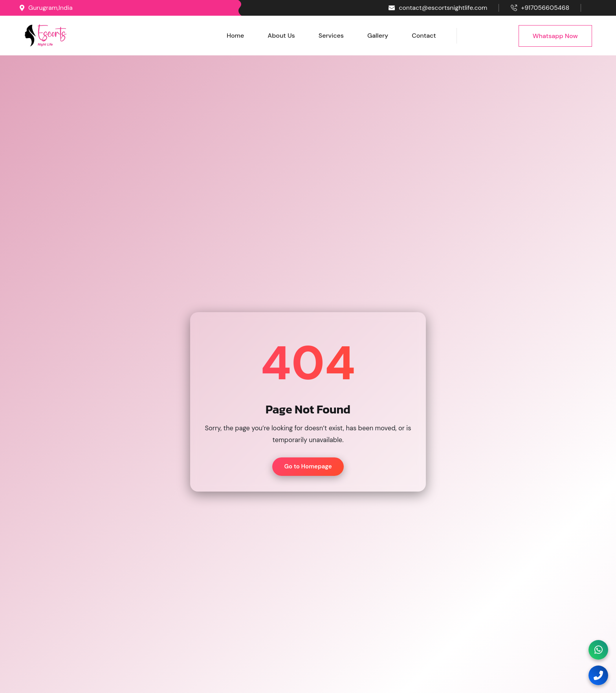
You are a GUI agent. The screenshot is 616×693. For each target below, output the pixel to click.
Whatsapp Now (555, 36)
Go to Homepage (308, 466)
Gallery (378, 36)
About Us (281, 36)
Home (235, 36)
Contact (424, 36)
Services (331, 36)
